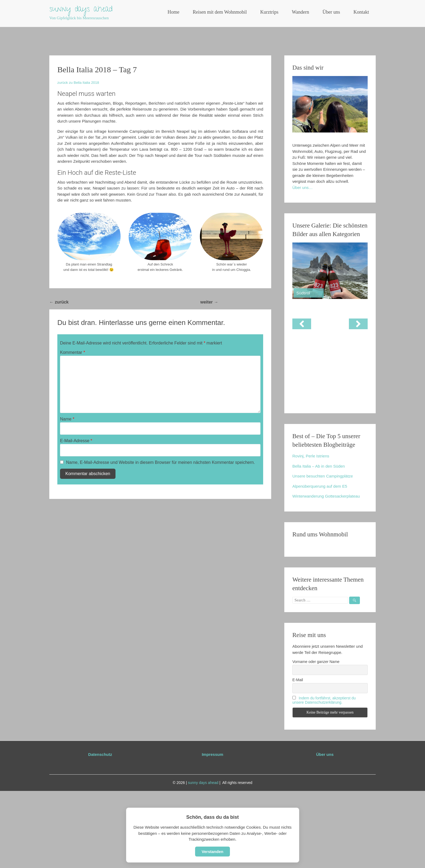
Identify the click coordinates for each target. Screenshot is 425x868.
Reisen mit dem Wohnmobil (220, 12)
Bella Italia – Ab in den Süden (319, 466)
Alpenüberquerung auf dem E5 (320, 486)
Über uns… (303, 187)
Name (67, 419)
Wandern (301, 12)
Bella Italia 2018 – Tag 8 (245, 302)
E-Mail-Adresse (76, 441)
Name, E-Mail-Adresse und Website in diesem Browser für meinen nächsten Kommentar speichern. (160, 462)
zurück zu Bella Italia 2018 (78, 83)
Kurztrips (269, 12)
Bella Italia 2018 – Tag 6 (95, 302)
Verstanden (213, 852)
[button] (302, 324)
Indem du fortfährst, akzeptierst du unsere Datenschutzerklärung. (324, 700)
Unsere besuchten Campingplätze (323, 476)
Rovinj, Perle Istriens (311, 456)
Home (173, 12)
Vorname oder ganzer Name (316, 662)
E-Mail (298, 680)
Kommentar (72, 352)
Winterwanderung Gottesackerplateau (326, 496)
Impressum (212, 754)
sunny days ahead (81, 10)
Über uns (331, 12)
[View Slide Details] (330, 271)
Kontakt (361, 12)
